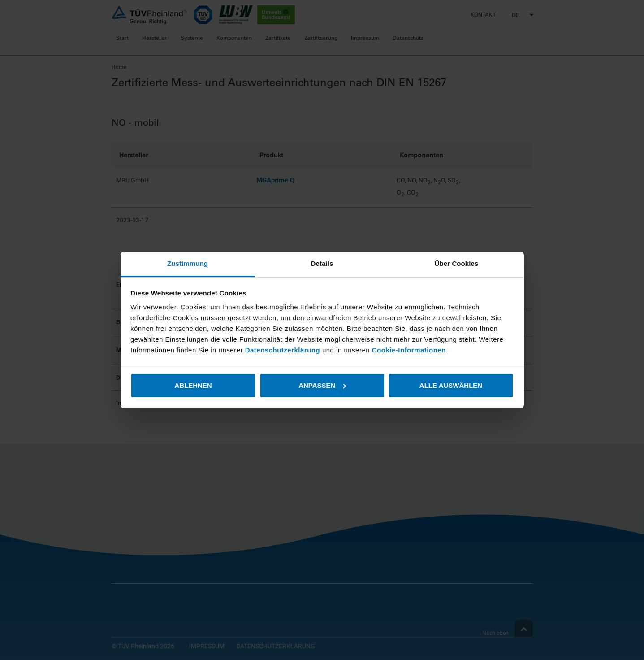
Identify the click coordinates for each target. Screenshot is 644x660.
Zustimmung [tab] (188, 263)
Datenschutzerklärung (284, 350)
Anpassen (322, 385)
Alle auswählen (451, 385)
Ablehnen (193, 385)
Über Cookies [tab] (457, 263)
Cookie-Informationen (409, 350)
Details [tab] (322, 263)
